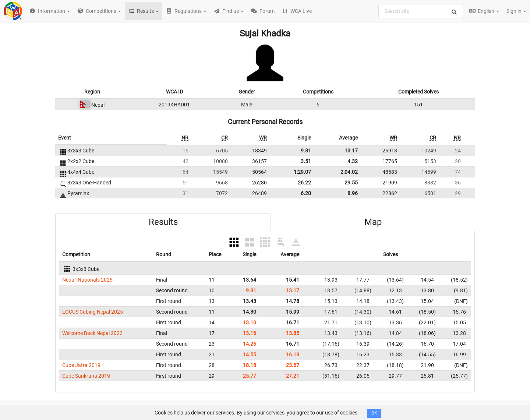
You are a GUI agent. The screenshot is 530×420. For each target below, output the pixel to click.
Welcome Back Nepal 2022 (92, 333)
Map (373, 222)
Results (163, 222)
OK (374, 413)
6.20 (306, 193)
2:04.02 (349, 172)
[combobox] (421, 11)
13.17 (351, 151)
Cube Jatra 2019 (81, 365)
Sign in (516, 11)
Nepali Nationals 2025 (87, 280)
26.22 (304, 183)
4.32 (353, 161)
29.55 (351, 183)
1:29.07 (302, 172)
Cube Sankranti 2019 (86, 376)
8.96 (353, 193)
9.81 (306, 151)
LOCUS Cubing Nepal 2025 (93, 312)
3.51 (306, 161)
